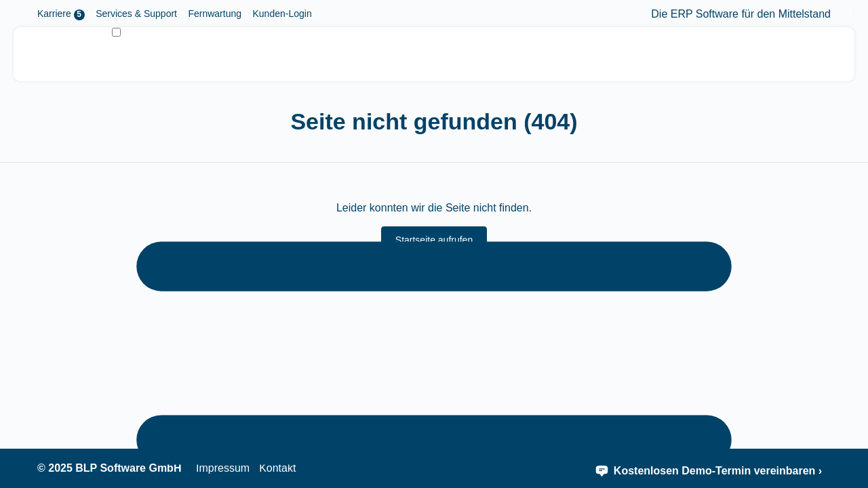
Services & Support (136, 14)
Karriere (61, 14)
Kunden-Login (282, 14)
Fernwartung (215, 14)
